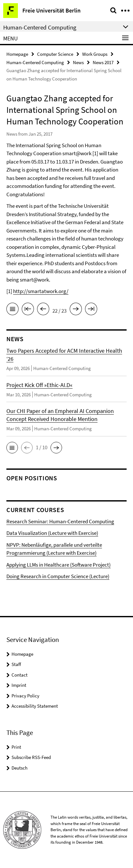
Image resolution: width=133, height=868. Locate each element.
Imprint (19, 685)
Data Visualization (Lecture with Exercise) (52, 533)
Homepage (17, 54)
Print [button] (16, 747)
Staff (16, 664)
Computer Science (55, 54)
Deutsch (20, 768)
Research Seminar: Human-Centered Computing (60, 521)
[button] (12, 448)
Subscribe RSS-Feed (31, 757)
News (78, 62)
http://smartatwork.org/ (41, 291)
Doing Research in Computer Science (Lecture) (58, 576)
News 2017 (103, 62)
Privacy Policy (25, 696)
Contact (20, 675)
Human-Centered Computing (35, 62)
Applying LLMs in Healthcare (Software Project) (59, 565)
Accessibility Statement (35, 706)
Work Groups (95, 54)
